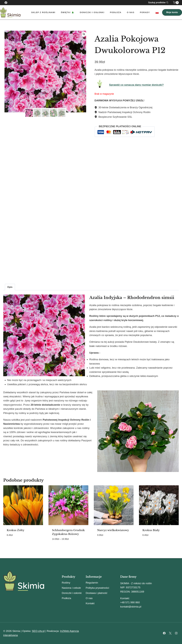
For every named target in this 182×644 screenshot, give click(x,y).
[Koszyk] (176, 3)
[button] (84, 34)
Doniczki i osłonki (72, 593)
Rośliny (66, 583)
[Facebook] (6, 3)
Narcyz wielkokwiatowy (113, 530)
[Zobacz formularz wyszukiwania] (160, 3)
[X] (170, 633)
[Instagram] (176, 633)
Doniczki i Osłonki (92, 12)
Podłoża (116, 12)
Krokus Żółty (16, 530)
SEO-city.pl (38, 631)
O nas (131, 12)
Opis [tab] (10, 287)
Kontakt (90, 603)
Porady (145, 12)
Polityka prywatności (97, 588)
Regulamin (92, 583)
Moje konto (172, 12)
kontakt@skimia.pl (131, 607)
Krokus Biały (151, 530)
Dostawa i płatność (96, 593)
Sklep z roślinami (43, 12)
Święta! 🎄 (68, 12)
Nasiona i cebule (71, 588)
